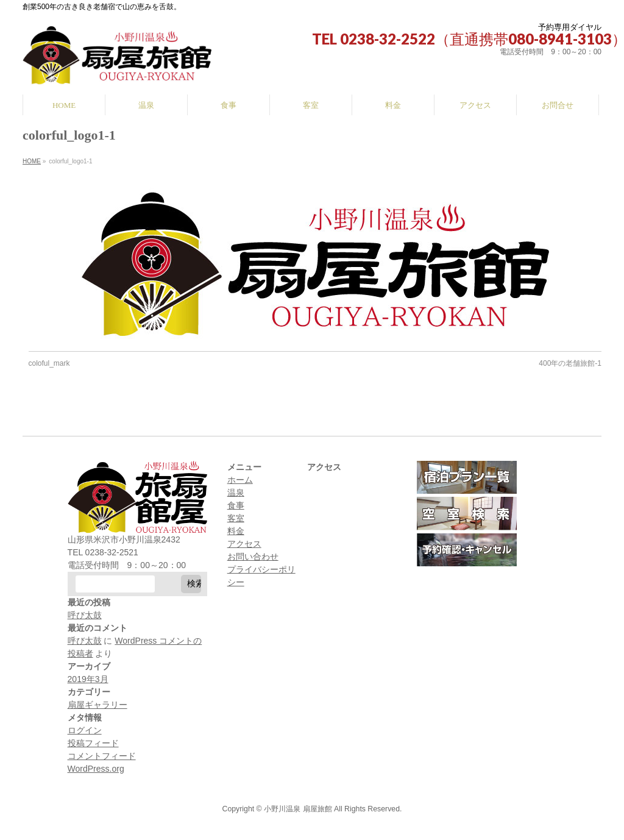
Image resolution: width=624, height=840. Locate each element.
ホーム (240, 480)
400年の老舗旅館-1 (570, 363)
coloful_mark (49, 363)
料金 (236, 531)
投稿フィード (93, 743)
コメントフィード (102, 756)
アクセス (244, 544)
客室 (236, 518)
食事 (236, 505)
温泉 (236, 493)
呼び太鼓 (85, 615)
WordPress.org (96, 769)
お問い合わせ (253, 557)
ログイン (85, 730)
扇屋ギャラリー (97, 705)
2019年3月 (88, 679)
